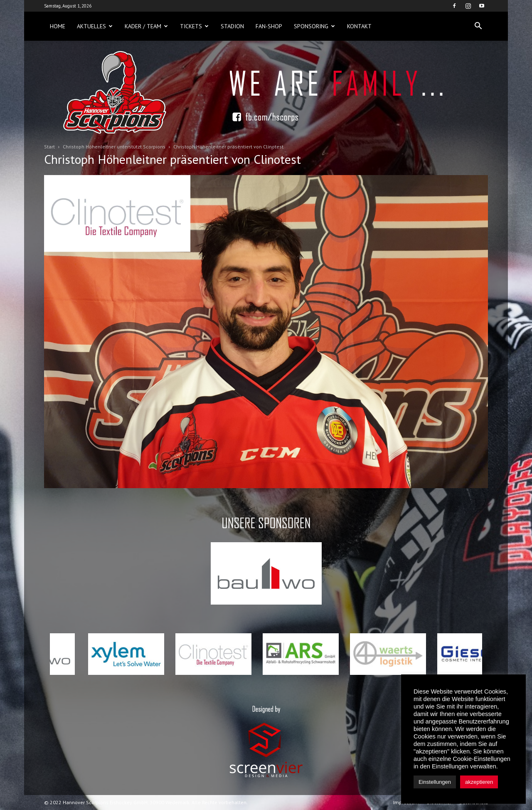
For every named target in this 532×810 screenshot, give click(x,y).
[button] (478, 26)
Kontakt (359, 26)
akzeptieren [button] (479, 782)
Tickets (194, 26)
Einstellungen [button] (435, 782)
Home (58, 26)
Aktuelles (95, 26)
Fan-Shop (269, 26)
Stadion (232, 26)
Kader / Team (146, 26)
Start (49, 147)
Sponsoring (314, 26)
